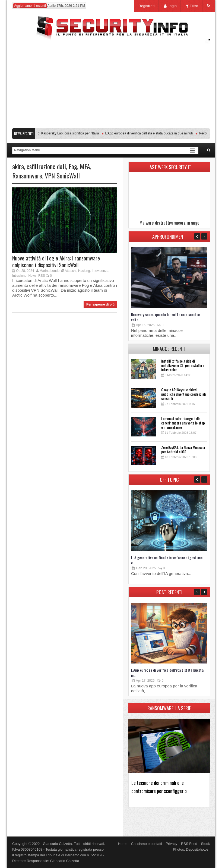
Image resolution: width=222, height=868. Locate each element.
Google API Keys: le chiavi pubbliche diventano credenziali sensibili (183, 394)
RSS (42, 276)
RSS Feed (189, 844)
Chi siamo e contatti (147, 844)
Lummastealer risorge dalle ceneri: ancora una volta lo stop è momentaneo (183, 423)
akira (18, 166)
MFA (85, 166)
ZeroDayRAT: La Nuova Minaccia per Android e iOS (183, 449)
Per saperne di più (100, 304)
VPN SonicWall (62, 175)
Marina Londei (50, 271)
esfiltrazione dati (46, 166)
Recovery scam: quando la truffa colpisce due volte (165, 317)
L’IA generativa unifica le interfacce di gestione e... (167, 560)
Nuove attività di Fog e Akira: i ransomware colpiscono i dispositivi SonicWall (56, 261)
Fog (73, 166)
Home (123, 844)
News (32, 276)
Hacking (84, 271)
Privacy (172, 844)
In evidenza (100, 271)
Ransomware (27, 175)
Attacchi (71, 271)
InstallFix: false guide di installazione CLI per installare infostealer (183, 365)
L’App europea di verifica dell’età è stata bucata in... (167, 672)
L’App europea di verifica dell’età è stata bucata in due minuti (150, 133)
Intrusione (19, 276)
